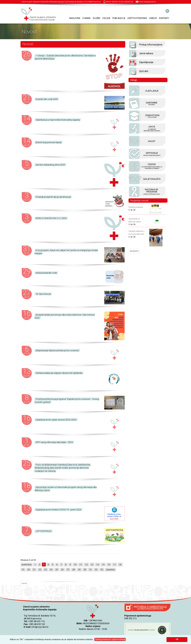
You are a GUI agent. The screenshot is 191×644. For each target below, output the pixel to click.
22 (40, 569)
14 (98, 564)
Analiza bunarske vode (46, 273)
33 (102, 569)
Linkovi (153, 18)
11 (81, 564)
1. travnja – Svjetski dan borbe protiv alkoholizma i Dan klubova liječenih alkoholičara (65, 57)
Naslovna (75, 18)
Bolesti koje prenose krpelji (48, 142)
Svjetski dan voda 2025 (47, 99)
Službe (96, 18)
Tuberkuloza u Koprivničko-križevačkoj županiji (58, 120)
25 (57, 569)
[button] (110, 639)
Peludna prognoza (136, 207)
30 (85, 569)
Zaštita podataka (137, 18)
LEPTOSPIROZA (43, 531)
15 (103, 564)
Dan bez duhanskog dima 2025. (50, 165)
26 (62, 569)
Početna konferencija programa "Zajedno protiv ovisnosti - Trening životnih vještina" (67, 401)
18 (120, 564)
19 (23, 569)
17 (114, 564)
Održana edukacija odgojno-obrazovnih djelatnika (59, 373)
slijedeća (110, 569)
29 (79, 569)
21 (34, 569)
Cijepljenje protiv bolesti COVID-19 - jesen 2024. (58, 510)
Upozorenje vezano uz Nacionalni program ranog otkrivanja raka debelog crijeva (66, 489)
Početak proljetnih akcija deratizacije (53, 197)
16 (109, 564)
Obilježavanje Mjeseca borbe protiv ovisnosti (57, 350)
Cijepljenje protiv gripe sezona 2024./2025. (56, 420)
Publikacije (119, 18)
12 (86, 564)
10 (75, 564)
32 (96, 569)
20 (29, 569)
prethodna (27, 564)
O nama (86, 18)
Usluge (106, 18)
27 (68, 569)
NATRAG (24, 583)
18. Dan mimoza (43, 294)
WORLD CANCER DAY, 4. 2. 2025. (51, 218)
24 (51, 569)
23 (45, 569)
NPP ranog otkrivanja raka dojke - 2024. (54, 442)
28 (74, 569)
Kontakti (164, 18)
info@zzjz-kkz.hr (40, 627)
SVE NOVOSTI (134, 251)
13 (92, 564)
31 (90, 569)
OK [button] (177, 639)
